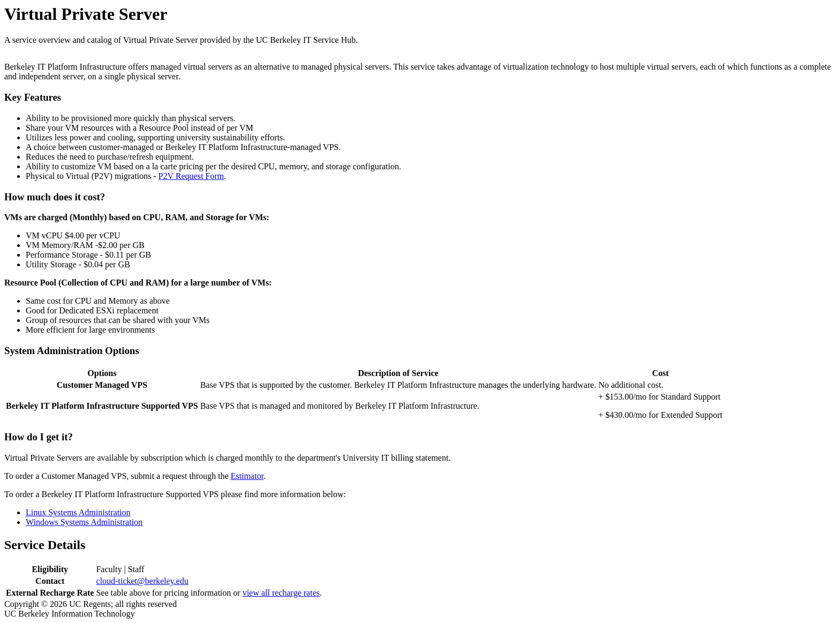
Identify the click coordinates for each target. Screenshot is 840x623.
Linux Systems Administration (78, 512)
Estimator (247, 476)
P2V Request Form (191, 176)
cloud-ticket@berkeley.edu (142, 581)
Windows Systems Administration (84, 522)
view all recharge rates (281, 593)
